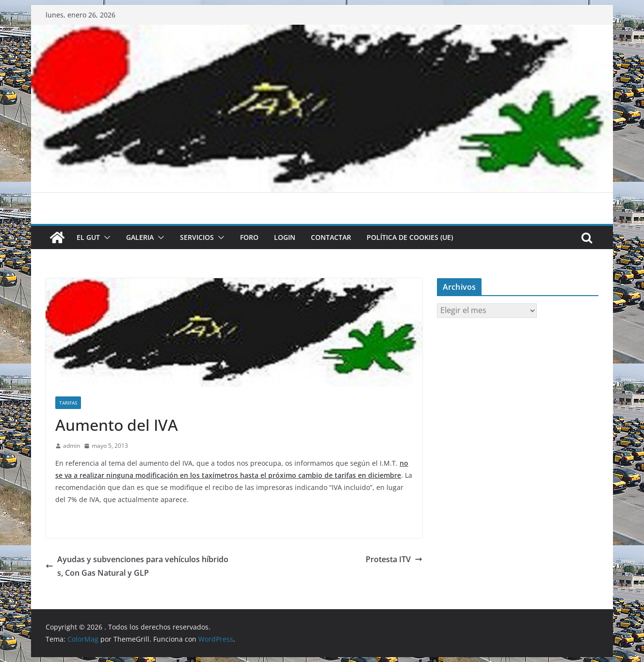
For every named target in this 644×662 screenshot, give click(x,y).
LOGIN (285, 237)
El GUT (88, 237)
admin (72, 446)
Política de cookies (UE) (410, 237)
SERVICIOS (197, 237)
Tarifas (68, 403)
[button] (105, 237)
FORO (249, 237)
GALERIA (140, 237)
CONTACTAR (331, 237)
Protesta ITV (394, 559)
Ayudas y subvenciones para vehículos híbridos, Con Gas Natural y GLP (137, 566)
